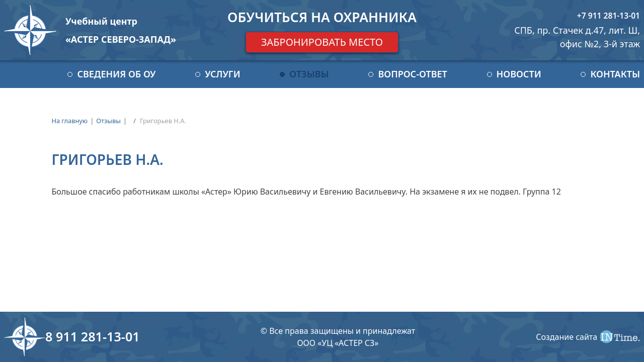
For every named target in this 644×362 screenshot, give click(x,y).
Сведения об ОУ (116, 74)
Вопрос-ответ (412, 74)
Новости (519, 74)
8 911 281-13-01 (93, 336)
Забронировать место (322, 42)
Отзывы (309, 74)
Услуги (222, 74)
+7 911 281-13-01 (609, 16)
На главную (69, 121)
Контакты (615, 74)
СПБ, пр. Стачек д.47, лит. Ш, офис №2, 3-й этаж (577, 37)
